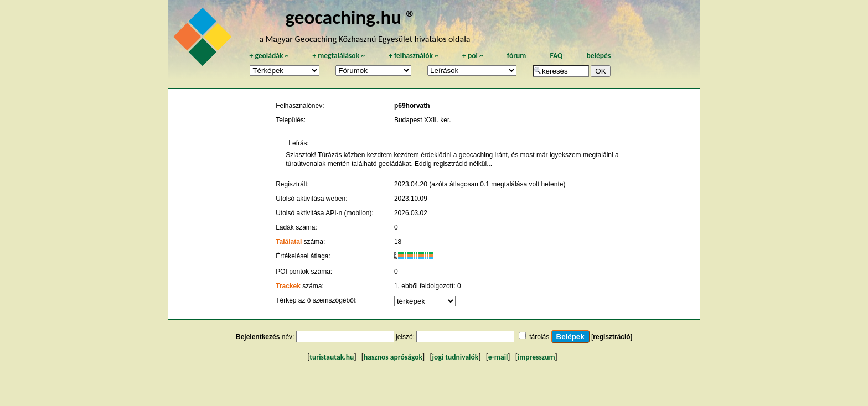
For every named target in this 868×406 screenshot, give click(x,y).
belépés (598, 56)
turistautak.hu (332, 357)
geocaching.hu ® (350, 17)
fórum (517, 56)
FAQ (556, 56)
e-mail (498, 357)
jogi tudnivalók (456, 357)
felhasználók (414, 56)
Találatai (289, 242)
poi (473, 56)
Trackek (288, 286)
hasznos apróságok (393, 357)
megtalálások (339, 56)
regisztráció (611, 337)
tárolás (539, 337)
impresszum (536, 357)
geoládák (269, 56)
